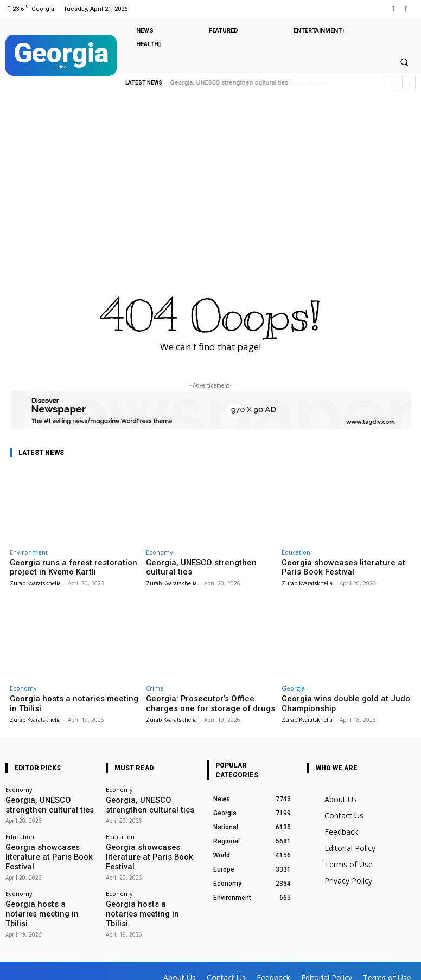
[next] (409, 83)
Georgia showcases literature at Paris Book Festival (254, 83)
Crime (155, 686)
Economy (160, 552)
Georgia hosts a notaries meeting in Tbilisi (40, 883)
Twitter (109, 956)
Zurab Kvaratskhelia (35, 581)
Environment (29, 552)
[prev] (391, 83)
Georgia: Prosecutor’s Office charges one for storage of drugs (207, 701)
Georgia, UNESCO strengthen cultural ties (206, 567)
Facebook (56, 956)
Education (296, 552)
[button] (404, 62)
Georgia (293, 686)
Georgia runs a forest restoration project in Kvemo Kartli (63, 567)
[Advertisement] (210, 182)
